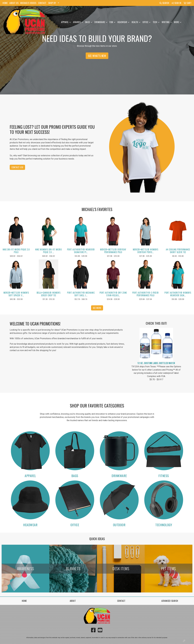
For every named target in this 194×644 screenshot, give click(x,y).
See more (97, 308)
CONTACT (42, 3)
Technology (164, 525)
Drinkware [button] (100, 22)
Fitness (164, 476)
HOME (5, 3)
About (73, 601)
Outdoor (119, 525)
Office (75, 525)
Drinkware (119, 476)
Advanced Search (170, 601)
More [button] (177, 22)
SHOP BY (52, 3)
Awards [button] (77, 22)
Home (24, 601)
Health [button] (135, 22)
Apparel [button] (65, 22)
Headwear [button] (122, 22)
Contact (121, 601)
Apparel (30, 476)
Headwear (30, 525)
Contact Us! (17, 167)
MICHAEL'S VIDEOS (28, 3)
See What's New (97, 56)
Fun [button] (111, 22)
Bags (75, 476)
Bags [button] (88, 22)
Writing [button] (166, 22)
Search (164, 3)
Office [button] (145, 22)
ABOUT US (14, 3)
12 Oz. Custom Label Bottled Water (156, 363)
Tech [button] (155, 22)
